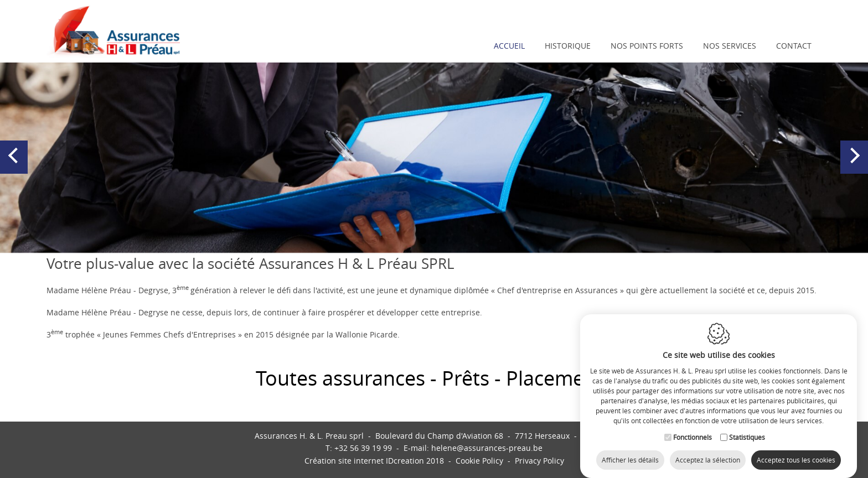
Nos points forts (647, 46)
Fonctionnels (693, 427)
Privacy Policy (539, 461)
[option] (434, 157)
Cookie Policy (479, 461)
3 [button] (445, 241)
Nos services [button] (730, 46)
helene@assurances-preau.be (487, 448)
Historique (568, 46)
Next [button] (854, 166)
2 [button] (434, 241)
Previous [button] (15, 166)
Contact (794, 46)
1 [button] (423, 241)
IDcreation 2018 (374, 461)
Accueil (509, 46)
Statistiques (747, 427)
